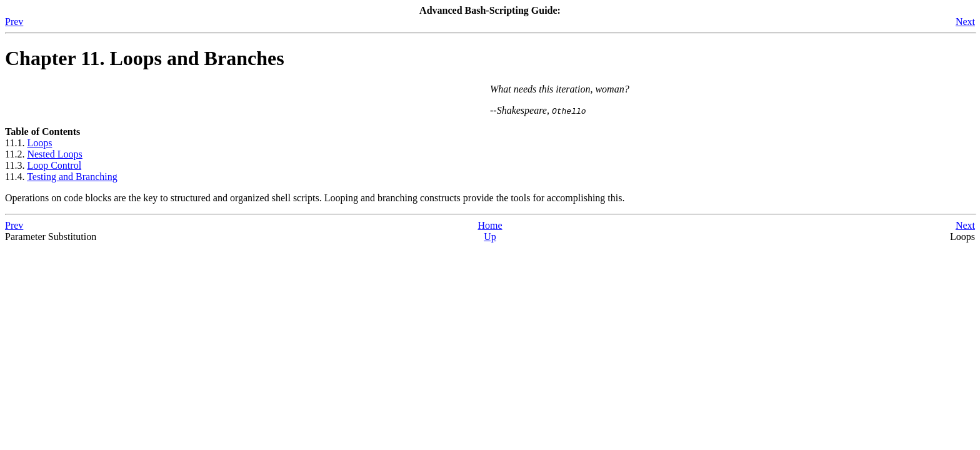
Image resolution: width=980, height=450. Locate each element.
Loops (39, 143)
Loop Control (54, 165)
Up (490, 237)
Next (965, 22)
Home (490, 225)
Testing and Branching (72, 177)
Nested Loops (54, 154)
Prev (14, 22)
